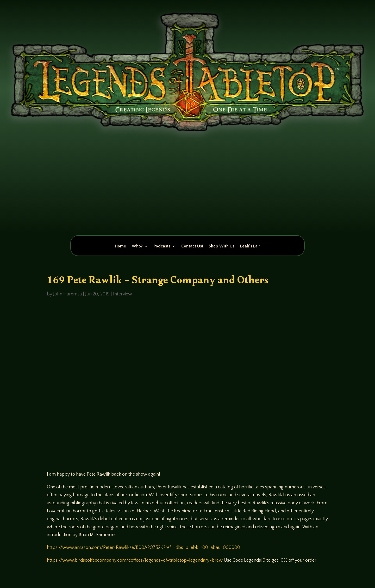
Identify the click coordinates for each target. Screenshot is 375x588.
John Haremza (67, 294)
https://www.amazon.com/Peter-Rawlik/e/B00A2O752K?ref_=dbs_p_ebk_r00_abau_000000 (143, 548)
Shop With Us (221, 246)
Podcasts (162, 246)
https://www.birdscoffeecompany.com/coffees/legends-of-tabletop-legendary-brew (135, 560)
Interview (123, 294)
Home (120, 246)
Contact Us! (192, 246)
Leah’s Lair (250, 246)
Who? (137, 246)
